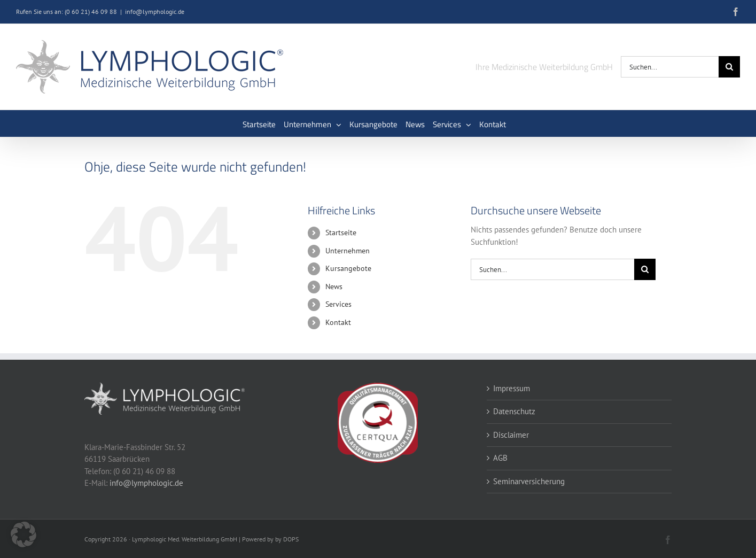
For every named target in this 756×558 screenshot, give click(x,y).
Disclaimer (511, 435)
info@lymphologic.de (155, 11)
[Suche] (729, 67)
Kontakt (338, 322)
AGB (500, 458)
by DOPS (287, 539)
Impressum (512, 388)
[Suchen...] (670, 67)
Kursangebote (348, 268)
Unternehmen (348, 251)
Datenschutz (514, 411)
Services (338, 304)
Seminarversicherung (529, 481)
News (334, 286)
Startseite (341, 232)
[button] (24, 534)
